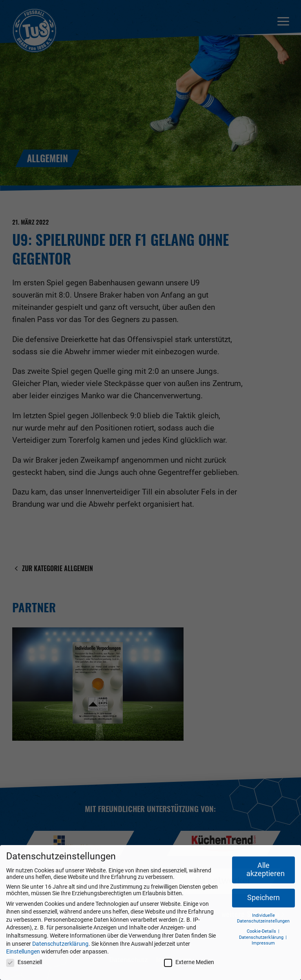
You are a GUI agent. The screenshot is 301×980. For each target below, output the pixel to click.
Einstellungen (23, 951)
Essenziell (24, 962)
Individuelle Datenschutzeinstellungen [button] (263, 918)
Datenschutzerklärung (60, 944)
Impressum (263, 943)
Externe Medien (189, 962)
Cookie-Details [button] (262, 931)
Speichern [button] (263, 898)
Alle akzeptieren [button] (266, 870)
